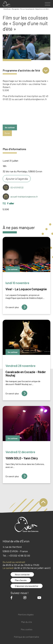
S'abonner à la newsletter (27, 586)
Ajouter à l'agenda (17, 179)
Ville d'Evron (7, 9)
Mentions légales (26, 615)
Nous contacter (22, 574)
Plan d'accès (21, 580)
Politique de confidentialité (26, 637)
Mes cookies (27, 629)
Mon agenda (15, 9)
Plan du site (27, 622)
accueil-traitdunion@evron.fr (24, 197)
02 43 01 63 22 (17, 187)
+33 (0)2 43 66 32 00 (19, 556)
